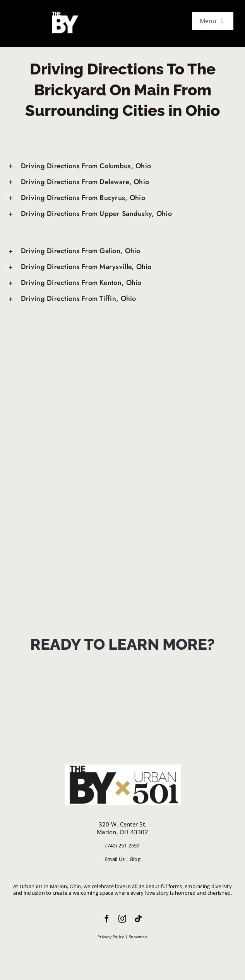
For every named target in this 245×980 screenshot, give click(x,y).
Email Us (115, 859)
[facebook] (107, 919)
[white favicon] (64, 13)
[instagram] (122, 919)
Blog (135, 859)
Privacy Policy (111, 937)
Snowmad (138, 937)
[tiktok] (138, 919)
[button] (122, 166)
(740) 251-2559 (122, 845)
